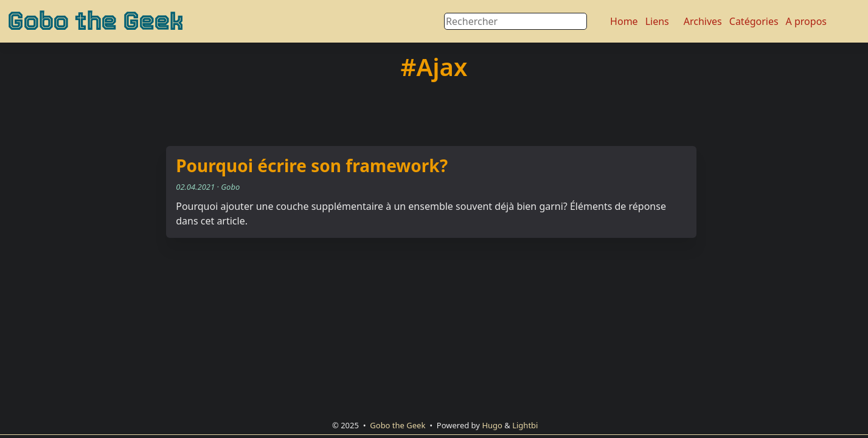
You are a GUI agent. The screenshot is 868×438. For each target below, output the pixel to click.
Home (624, 21)
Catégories (754, 21)
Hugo (492, 425)
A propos (806, 21)
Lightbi (525, 425)
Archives (703, 21)
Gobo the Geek (95, 21)
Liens (657, 21)
